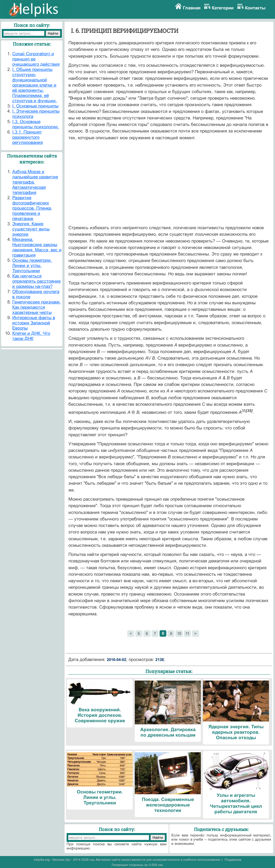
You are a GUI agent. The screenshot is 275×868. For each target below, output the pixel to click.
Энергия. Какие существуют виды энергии (31, 229)
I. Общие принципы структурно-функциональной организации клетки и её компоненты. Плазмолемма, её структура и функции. (35, 85)
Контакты (255, 8)
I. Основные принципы (35, 106)
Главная (192, 8)
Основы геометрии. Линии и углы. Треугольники (32, 266)
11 (187, 633)
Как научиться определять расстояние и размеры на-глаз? (36, 281)
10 (179, 633)
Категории (223, 8)
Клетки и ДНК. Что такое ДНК (31, 336)
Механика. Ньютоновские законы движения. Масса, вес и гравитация (37, 247)
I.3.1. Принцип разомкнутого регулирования (28, 137)
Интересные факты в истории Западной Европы (34, 323)
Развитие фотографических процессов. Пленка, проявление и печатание (32, 208)
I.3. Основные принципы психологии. (36, 124)
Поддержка (233, 860)
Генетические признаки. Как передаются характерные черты (37, 307)
